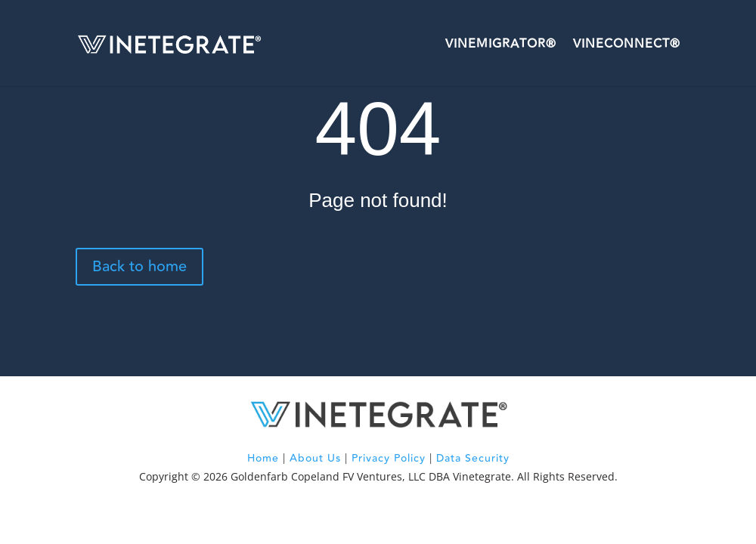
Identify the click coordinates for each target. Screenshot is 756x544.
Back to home (139, 266)
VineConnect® (627, 44)
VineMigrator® (501, 44)
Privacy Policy (389, 459)
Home (263, 459)
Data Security (473, 459)
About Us (315, 459)
